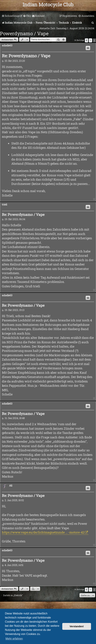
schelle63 (7, 46)
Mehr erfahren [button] (14, 639)
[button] (87, 40)
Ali (11, 486)
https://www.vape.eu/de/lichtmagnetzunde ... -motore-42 (43, 532)
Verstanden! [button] (77, 626)
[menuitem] (27, 16)
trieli (4, 205)
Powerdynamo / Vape (24, 33)
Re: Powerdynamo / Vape (26, 56)
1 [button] (90, 40)
